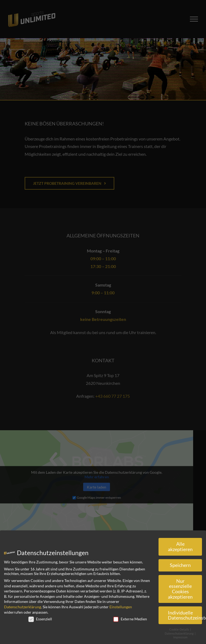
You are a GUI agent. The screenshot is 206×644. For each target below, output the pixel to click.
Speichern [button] (180, 565)
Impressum (180, 637)
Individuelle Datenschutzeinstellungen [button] (185, 615)
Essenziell (40, 619)
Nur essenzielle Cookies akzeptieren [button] (180, 589)
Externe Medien (130, 619)
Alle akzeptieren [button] (180, 547)
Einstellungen (121, 607)
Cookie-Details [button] (179, 629)
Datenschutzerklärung (23, 607)
